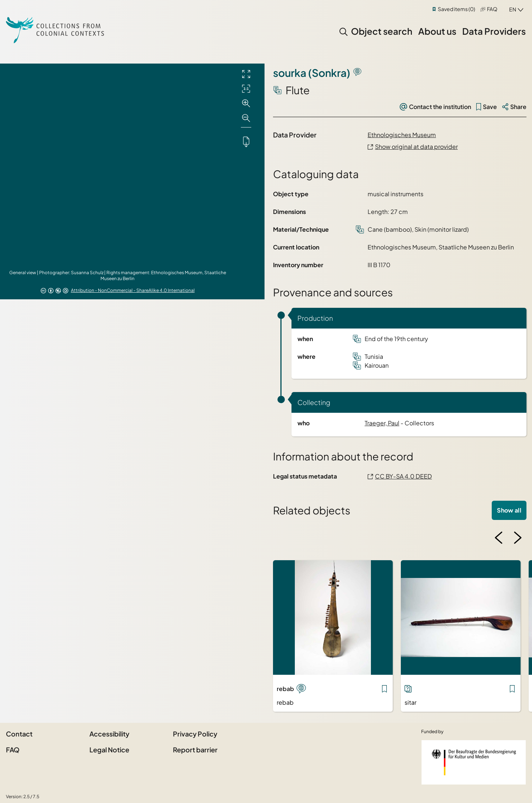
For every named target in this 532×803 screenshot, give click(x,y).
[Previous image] (499, 538)
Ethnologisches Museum (402, 135)
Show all (509, 510)
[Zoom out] (246, 118)
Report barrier (195, 750)
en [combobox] (513, 9)
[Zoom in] (246, 103)
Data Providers (494, 31)
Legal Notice (109, 750)
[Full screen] (246, 74)
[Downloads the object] (246, 142)
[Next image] (518, 538)
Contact (19, 734)
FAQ (492, 9)
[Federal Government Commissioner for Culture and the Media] (474, 762)
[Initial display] (246, 89)
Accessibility (109, 734)
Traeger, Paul (382, 423)
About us (437, 31)
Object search (382, 31)
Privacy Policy (195, 734)
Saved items (456, 9)
